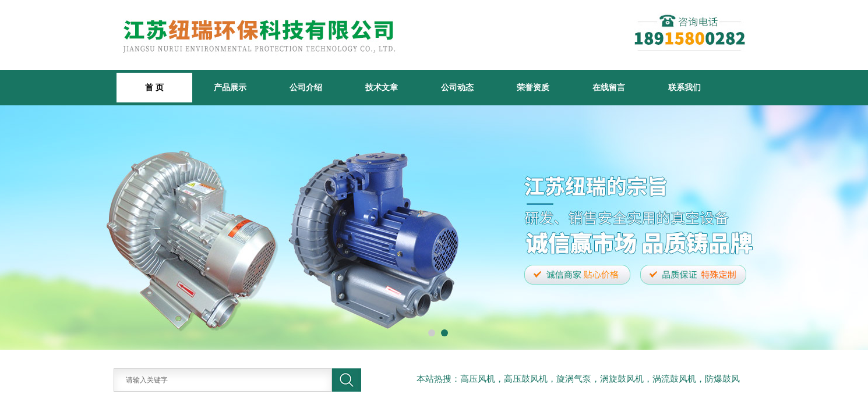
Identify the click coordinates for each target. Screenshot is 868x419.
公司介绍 (306, 87)
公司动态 (457, 87)
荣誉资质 (533, 87)
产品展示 (230, 87)
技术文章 (382, 87)
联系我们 (684, 87)
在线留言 (609, 87)
